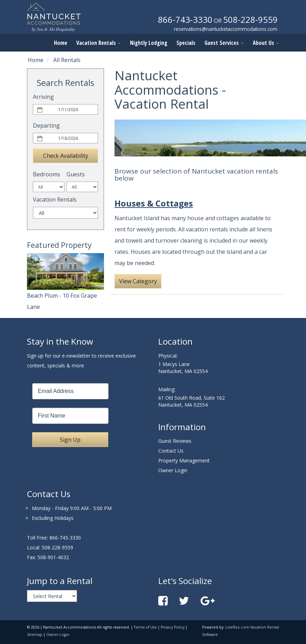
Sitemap (35, 635)
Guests (76, 174)
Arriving (43, 97)
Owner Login (173, 470)
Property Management (184, 460)
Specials (186, 43)
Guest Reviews (175, 441)
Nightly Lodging (149, 43)
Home (61, 43)
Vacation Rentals (99, 43)
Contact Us (171, 451)
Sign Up (70, 440)
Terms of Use (145, 627)
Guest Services (224, 43)
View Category (138, 281)
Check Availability (66, 156)
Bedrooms (47, 174)
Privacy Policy (173, 627)
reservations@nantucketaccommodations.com (226, 29)
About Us (266, 43)
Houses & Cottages (154, 203)
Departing (46, 126)
